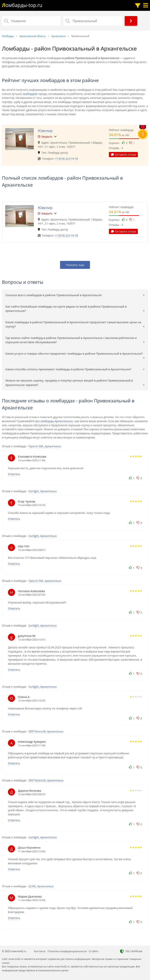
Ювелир (45, 131)
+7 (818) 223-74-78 (66, 159)
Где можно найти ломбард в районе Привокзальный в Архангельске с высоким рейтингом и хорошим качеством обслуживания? (71, 340)
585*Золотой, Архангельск (46, 731)
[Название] (31, 21)
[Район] (93, 21)
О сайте (94, 951)
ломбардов (30, 94)
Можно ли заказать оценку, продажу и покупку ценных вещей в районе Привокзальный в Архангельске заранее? (69, 383)
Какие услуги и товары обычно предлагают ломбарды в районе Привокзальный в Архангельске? (74, 353)
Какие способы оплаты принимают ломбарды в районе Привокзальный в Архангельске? (68, 369)
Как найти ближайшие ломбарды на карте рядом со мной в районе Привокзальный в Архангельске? (66, 309)
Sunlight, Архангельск (43, 491)
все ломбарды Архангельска (54, 421)
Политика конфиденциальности (67, 951)
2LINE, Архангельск (41, 886)
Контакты (40, 951)
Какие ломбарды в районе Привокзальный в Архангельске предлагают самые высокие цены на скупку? (73, 324)
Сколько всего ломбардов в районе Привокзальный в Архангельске (54, 295)
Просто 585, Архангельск (45, 446)
